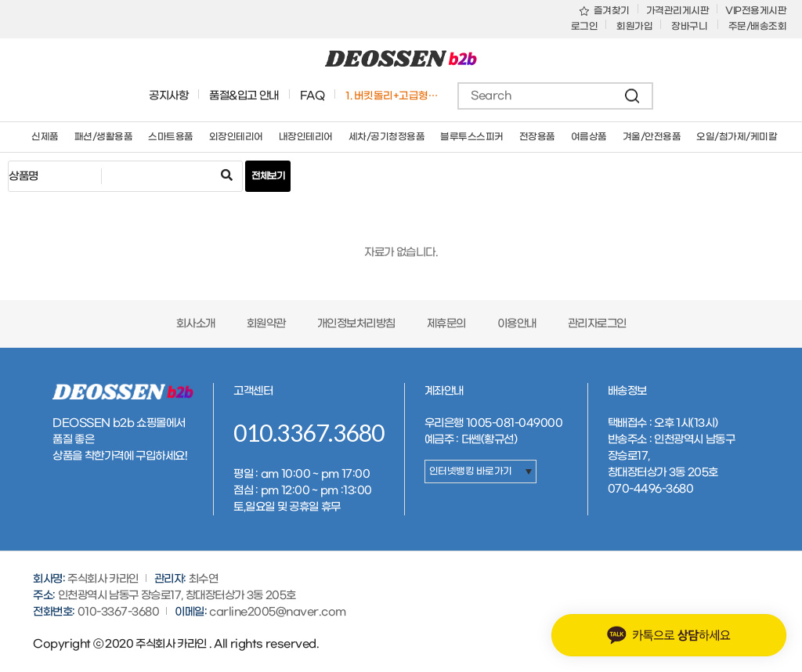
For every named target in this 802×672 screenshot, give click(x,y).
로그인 (585, 27)
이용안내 (517, 324)
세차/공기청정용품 (387, 137)
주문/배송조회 (758, 27)
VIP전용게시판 (756, 11)
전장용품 (537, 137)
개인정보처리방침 (356, 324)
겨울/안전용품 (652, 137)
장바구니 (690, 27)
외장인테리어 (236, 137)
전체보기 (268, 176)
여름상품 (589, 137)
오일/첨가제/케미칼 (737, 137)
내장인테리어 (306, 137)
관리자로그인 (597, 324)
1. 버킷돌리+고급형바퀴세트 (395, 96)
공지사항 (168, 96)
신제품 (45, 137)
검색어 (9, 162)
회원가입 (634, 27)
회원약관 (266, 324)
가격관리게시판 (678, 11)
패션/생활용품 (104, 137)
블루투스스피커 (472, 137)
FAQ (312, 96)
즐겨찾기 (605, 11)
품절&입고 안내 (244, 96)
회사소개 (196, 324)
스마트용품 (171, 137)
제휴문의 (446, 324)
